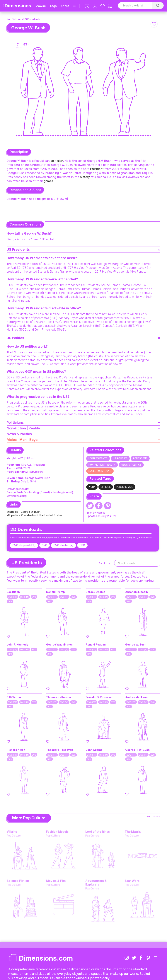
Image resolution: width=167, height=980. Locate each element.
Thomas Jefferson (59, 697)
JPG (82, 545)
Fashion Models (57, 831)
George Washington (59, 644)
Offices (106, 487)
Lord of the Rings (98, 831)
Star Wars (132, 880)
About (65, 6)
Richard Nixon (16, 750)
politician (57, 161)
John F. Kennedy (17, 644)
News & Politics (131, 465)
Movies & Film (56, 880)
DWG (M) (24, 597)
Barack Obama (96, 592)
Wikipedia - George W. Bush (24, 512)
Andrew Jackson (136, 697)
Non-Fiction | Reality (102, 465)
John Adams (94, 750)
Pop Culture (14, 19)
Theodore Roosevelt (60, 750)
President (97, 169)
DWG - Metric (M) (63, 545)
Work (92, 487)
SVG (45, 545)
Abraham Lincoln (137, 592)
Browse (40, 6)
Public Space (125, 487)
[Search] (158, 6)
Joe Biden (13, 592)
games (48, 181)
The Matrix (133, 831)
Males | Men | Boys (100, 471)
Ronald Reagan (96, 644)
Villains (12, 831)
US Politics (120, 459)
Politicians (140, 459)
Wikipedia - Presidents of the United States (35, 515)
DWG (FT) (12, 597)
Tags (53, 6)
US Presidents (32, 19)
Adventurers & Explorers (96, 882)
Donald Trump (56, 592)
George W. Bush (136, 644)
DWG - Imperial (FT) (24, 545)
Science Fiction (18, 880)
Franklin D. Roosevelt (100, 697)
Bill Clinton (14, 697)
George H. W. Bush (137, 750)
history (85, 177)
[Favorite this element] (154, 24)
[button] (104, 563)
